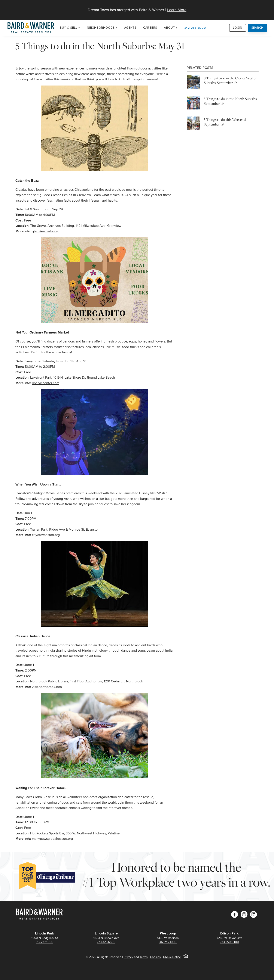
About (169, 28)
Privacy (128, 957)
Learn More (177, 10)
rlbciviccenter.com (46, 383)
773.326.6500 (106, 942)
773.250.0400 (229, 942)
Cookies (155, 957)
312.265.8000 (195, 28)
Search (258, 28)
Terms (144, 957)
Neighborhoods (101, 28)
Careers (150, 28)
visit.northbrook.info (47, 687)
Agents (130, 28)
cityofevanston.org (46, 535)
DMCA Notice (172, 957)
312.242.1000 (45, 942)
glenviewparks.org (46, 231)
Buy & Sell (69, 28)
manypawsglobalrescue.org (52, 839)
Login (238, 28)
